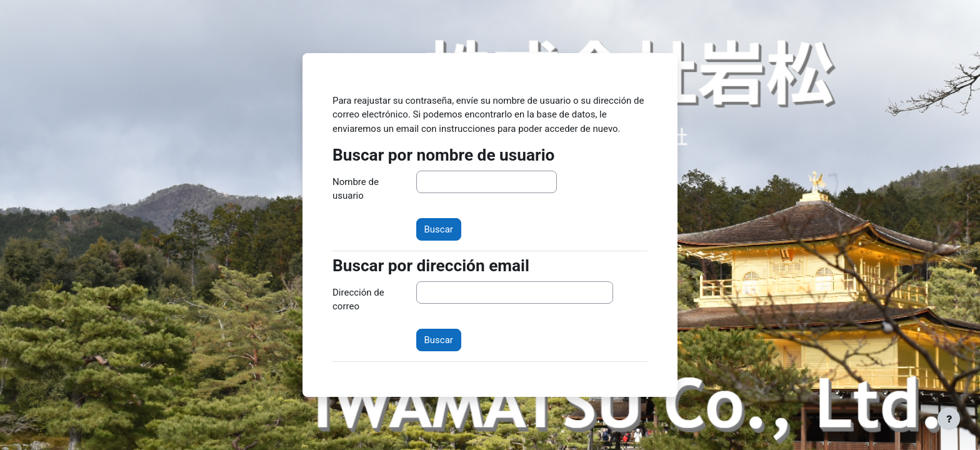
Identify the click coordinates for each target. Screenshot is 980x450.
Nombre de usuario (356, 189)
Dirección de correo (358, 300)
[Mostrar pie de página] (949, 419)
